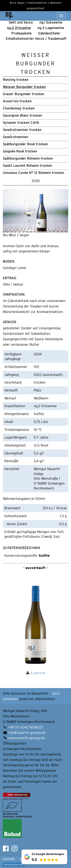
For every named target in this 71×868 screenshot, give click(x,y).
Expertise (38, 673)
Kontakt (9, 859)
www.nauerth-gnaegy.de (27, 738)
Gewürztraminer (16, 137)
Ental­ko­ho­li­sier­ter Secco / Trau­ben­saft (36, 39)
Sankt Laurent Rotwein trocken (27, 166)
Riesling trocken (16, 80)
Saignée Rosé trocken (20, 151)
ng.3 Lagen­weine (51, 28)
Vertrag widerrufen (14, 865)
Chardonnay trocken (19, 108)
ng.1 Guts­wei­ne (51, 22)
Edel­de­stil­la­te (49, 33)
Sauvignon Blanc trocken (22, 115)
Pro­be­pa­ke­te (21, 33)
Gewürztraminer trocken (22, 130)
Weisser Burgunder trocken (24, 87)
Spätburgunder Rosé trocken (25, 144)
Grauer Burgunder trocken (23, 94)
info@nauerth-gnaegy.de (27, 733)
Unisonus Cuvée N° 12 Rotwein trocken (33, 173)
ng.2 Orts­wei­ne (19, 28)
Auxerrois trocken (17, 101)
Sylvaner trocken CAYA (21, 123)
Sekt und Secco (21, 22)
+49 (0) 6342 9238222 (25, 727)
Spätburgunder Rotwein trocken (28, 158)
